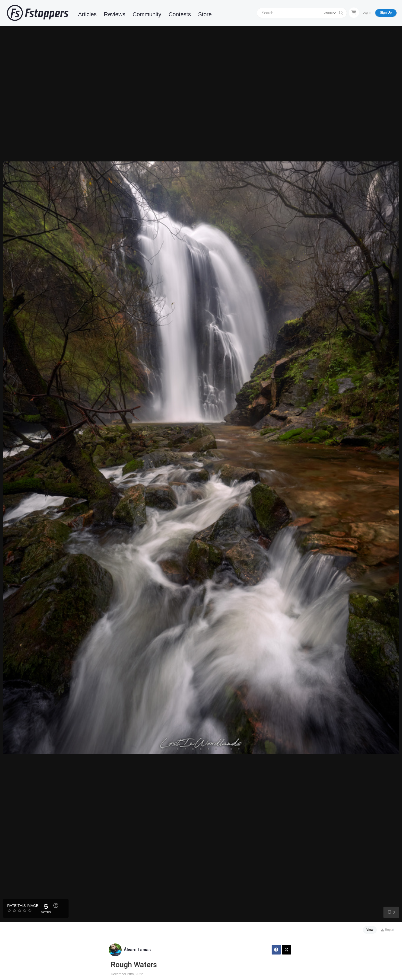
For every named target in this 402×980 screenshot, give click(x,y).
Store (205, 14)
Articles (87, 14)
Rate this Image (23, 906)
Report (387, 930)
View (370, 930)
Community (147, 14)
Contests (180, 14)
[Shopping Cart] (354, 13)
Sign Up (386, 13)
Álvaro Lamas (137, 950)
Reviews (115, 14)
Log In (367, 13)
